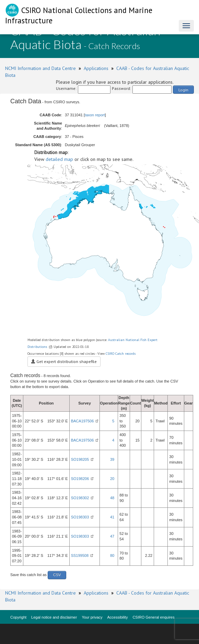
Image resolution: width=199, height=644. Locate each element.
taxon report (95, 115)
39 (112, 459)
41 (112, 517)
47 (112, 536)
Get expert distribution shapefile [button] (64, 361)
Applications (96, 68)
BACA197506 (83, 421)
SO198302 (80, 498)
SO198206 (80, 479)
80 (112, 555)
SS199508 (80, 555)
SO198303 (80, 517)
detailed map (59, 159)
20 (112, 479)
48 (112, 498)
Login (183, 90)
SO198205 (80, 459)
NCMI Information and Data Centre (40, 68)
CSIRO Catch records (121, 354)
